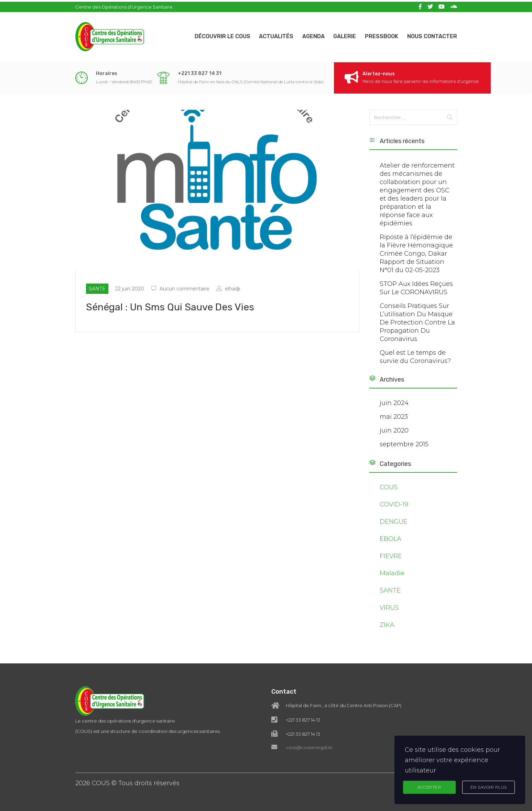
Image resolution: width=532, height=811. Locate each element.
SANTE (390, 593)
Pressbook (380, 35)
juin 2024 (394, 406)
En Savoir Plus (489, 787)
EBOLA (390, 542)
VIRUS (389, 610)
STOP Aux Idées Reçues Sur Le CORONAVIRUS (416, 291)
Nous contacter (432, 35)
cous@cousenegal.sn (309, 729)
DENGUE (394, 524)
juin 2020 (394, 433)
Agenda (309, 35)
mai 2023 (394, 419)
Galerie (342, 35)
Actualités (270, 35)
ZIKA (387, 628)
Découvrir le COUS (215, 35)
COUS (389, 490)
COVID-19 (394, 507)
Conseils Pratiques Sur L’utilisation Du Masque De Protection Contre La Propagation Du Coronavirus (417, 325)
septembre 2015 (404, 447)
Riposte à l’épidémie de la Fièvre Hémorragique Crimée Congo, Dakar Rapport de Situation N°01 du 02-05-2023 (416, 256)
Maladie (392, 576)
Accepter (429, 787)
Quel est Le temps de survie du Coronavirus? (415, 360)
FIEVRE (391, 559)
